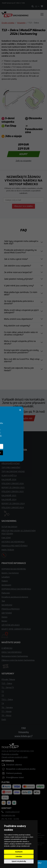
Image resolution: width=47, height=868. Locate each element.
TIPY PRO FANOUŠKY (11, 467)
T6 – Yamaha (7, 707)
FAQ (24, 728)
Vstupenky (21, 23)
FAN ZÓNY (6, 538)
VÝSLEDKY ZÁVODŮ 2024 (13, 507)
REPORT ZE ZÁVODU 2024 (13, 503)
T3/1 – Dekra (7, 699)
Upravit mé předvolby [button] (19, 861)
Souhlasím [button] (19, 852)
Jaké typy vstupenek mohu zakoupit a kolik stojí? (21, 242)
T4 (3, 703)
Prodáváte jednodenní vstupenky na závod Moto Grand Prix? (20, 251)
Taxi (3, 601)
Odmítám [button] (19, 857)
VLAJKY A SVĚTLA (9, 475)
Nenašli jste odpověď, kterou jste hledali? (19, 369)
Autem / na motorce (10, 573)
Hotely (4, 617)
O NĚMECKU (7, 648)
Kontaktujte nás (23, 418)
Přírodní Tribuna (8, 679)
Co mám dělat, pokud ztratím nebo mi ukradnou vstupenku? (21, 333)
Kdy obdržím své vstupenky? (17, 325)
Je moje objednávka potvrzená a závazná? (19, 302)
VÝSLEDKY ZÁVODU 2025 (13, 491)
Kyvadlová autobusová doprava (15, 597)
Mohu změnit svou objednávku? (18, 319)
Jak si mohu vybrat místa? (16, 259)
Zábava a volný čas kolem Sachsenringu (18, 660)
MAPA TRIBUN (8, 550)
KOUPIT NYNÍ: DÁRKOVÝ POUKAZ (16, 629)
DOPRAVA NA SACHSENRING (14, 569)
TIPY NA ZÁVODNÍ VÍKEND (13, 471)
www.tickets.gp (23, 736)
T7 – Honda (6, 711)
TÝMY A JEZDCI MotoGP (12, 455)
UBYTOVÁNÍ (7, 613)
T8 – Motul (6, 715)
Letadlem (6, 577)
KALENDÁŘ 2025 (9, 495)
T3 (3, 695)
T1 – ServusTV (8, 687)
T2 (3, 691)
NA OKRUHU (7, 605)
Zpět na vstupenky (23, 161)
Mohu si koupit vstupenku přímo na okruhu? (20, 342)
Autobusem (6, 585)
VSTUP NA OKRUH (9, 527)
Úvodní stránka (8, 23)
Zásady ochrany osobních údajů (15, 757)
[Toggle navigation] (42, 14)
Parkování (6, 593)
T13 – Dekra (7, 683)
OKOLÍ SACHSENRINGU (12, 652)
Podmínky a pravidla (10, 754)
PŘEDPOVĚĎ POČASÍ (11, 463)
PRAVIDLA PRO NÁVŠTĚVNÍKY (15, 546)
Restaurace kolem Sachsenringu (15, 656)
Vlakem (5, 581)
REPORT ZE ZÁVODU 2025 (13, 487)
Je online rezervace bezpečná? (18, 272)
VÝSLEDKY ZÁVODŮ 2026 (13, 483)
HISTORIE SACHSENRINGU (13, 542)
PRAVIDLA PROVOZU (11, 609)
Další (4, 719)
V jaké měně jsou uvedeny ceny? (19, 285)
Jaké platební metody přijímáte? (19, 279)
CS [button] (36, 6)
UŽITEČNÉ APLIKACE (11, 625)
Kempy (4, 621)
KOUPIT (23, 154)
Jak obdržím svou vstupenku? (17, 266)
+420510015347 (13, 411)
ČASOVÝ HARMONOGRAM (13, 459)
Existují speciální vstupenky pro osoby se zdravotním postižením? (21, 351)
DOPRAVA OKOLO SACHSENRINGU (16, 589)
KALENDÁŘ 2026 (9, 479)
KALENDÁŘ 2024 (9, 499)
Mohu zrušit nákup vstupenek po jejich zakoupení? (21, 311)
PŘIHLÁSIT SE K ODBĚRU (23, 206)
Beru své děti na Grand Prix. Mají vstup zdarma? (22, 360)
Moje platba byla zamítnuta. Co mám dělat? (21, 293)
